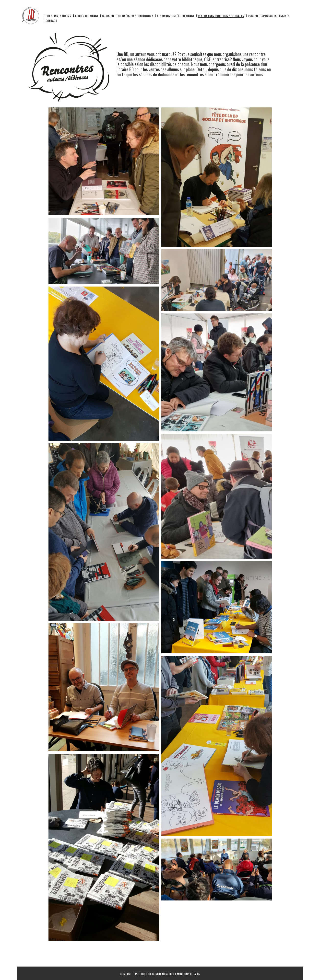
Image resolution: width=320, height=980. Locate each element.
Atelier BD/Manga (87, 16)
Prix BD (253, 16)
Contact (51, 21)
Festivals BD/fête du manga (176, 16)
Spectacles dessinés (275, 16)
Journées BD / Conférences (136, 16)
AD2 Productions (47, 10)
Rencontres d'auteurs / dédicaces (221, 16)
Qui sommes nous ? (58, 16)
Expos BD (108, 16)
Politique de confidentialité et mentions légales (168, 974)
